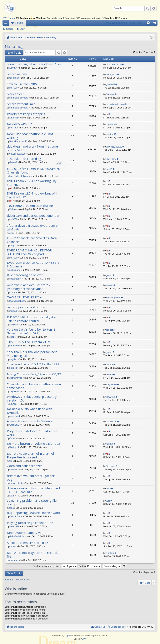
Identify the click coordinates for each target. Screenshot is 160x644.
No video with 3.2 (19, 124)
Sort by (90, 566)
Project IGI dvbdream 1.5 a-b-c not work (32, 433)
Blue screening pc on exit (25, 275)
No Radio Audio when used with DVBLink (29, 411)
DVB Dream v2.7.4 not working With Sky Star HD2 (32, 195)
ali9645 (13, 325)
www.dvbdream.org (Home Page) (124, 23)
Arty (84, 639)
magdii (13, 245)
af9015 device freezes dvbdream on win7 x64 (33, 227)
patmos (13, 368)
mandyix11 (111, 74)
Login (22, 29)
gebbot (13, 337)
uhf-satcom (15, 346)
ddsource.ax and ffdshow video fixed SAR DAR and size (33, 490)
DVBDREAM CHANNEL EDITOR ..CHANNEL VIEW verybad (29, 252)
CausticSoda (16, 516)
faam (12, 496)
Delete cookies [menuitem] (118, 627)
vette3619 (14, 526)
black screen (16, 94)
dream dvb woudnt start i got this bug (31, 478)
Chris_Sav (111, 159)
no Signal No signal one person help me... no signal (32, 354)
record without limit (21, 104)
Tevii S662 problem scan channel (30, 206)
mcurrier (14, 469)
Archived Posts (35, 37)
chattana (14, 560)
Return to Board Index (19, 580)
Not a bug (51, 37)
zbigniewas (15, 392)
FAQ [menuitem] (149, 24)
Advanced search (153, 8)
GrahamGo (15, 425)
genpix (109, 275)
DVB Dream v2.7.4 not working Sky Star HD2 (32, 183)
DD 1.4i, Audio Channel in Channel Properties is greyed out (30, 455)
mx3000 (13, 88)
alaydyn (13, 68)
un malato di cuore (19, 98)
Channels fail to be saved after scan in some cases (34, 386)
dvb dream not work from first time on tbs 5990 (32, 148)
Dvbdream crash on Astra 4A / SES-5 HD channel (33, 264)
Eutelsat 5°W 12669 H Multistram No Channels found (34, 171)
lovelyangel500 (17, 301)
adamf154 (14, 118)
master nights (16, 483)
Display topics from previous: (55, 566)
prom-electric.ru (114, 64)
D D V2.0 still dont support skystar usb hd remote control (32, 319)
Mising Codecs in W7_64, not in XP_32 (34, 374)
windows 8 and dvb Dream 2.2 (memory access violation (29, 287)
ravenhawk (15, 416)
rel (107, 114)
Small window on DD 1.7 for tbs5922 (33, 364)
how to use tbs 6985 (22, 84)
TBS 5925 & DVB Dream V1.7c (29, 342)
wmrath (13, 292)
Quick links (6, 24)
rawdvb (109, 444)
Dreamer (110, 94)
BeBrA (109, 169)
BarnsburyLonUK (18, 141)
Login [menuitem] (155, 24)
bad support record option (26, 307)
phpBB (68, 635)
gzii (11, 233)
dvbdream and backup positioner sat (33, 216)
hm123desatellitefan (20, 176)
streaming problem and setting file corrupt (32, 502)
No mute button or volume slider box (33, 444)
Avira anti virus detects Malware (30, 421)
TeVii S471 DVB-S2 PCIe (24, 297)
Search (147, 8)
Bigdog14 (14, 447)
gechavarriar (16, 378)
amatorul (110, 134)
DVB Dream (9, 18)
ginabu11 (111, 84)
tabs (12, 508)
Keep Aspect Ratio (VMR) (25, 533)
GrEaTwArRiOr (17, 536)
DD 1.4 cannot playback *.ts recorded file (34, 555)
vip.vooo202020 (17, 154)
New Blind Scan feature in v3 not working (30, 136)
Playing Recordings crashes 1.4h (30, 523)
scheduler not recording (24, 159)
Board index (17, 37)
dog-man (14, 128)
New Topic (14, 52)
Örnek (12, 438)
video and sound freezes (25, 466)
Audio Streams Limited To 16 (28, 543)
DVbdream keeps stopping (26, 114)
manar (13, 546)
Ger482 (13, 162)
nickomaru (15, 270)
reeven (109, 374)
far (11, 461)
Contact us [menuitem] (100, 627)
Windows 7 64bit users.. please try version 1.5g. (32, 398)
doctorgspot (15, 279)
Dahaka (13, 209)
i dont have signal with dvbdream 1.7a (34, 64)
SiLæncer (111, 466)
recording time (17, 74)
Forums (19, 23)
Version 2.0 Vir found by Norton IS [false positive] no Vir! (31, 331)
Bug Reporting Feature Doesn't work (33, 513)
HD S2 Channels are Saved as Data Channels (32, 240)
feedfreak (14, 78)
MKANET (14, 404)
